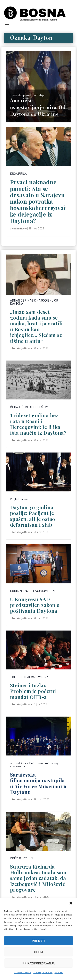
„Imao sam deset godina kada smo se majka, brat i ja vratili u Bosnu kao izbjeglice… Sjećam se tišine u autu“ (36, 326)
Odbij (39, 952)
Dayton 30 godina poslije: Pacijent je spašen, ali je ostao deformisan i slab (33, 516)
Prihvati (38, 941)
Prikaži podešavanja (39, 963)
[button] (71, 903)
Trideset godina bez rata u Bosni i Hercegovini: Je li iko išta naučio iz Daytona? (38, 424)
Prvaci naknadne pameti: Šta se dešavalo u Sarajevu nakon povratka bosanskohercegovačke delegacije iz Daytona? (38, 201)
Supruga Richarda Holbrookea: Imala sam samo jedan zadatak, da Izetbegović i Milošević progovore (38, 878)
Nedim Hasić (19, 228)
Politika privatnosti (43, 972)
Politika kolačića (23, 972)
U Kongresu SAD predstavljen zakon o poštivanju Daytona (35, 605)
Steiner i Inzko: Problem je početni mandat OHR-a (33, 691)
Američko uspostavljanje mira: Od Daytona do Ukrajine (38, 107)
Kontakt (59, 972)
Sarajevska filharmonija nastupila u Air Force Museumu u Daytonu (38, 783)
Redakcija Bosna (22, 348)
